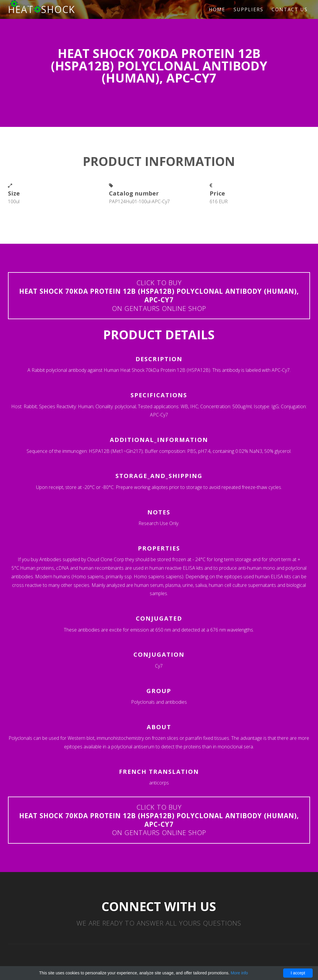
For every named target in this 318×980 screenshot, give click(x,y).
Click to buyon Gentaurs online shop (159, 295)
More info (239, 973)
